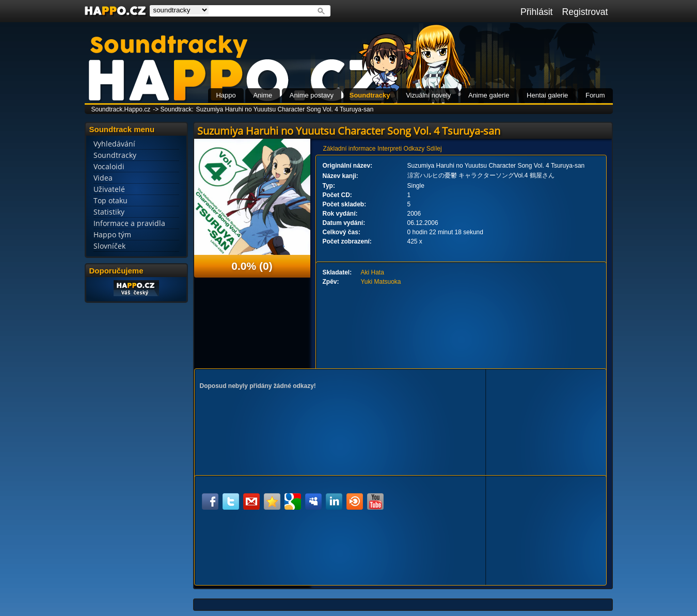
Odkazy (414, 149)
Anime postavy (312, 95)
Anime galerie (489, 95)
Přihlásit (537, 12)
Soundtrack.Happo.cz (121, 109)
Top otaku (110, 200)
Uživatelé (109, 189)
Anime (263, 95)
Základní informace (350, 149)
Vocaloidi (109, 166)
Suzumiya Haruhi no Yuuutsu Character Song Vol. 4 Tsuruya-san (285, 109)
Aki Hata (373, 272)
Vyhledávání (114, 144)
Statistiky (109, 212)
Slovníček (109, 246)
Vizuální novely (428, 95)
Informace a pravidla (129, 223)
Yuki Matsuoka (381, 282)
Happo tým (112, 234)
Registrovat (585, 12)
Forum (595, 95)
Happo (226, 95)
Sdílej (434, 149)
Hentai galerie (547, 95)
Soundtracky (370, 95)
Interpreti (390, 149)
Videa (103, 178)
